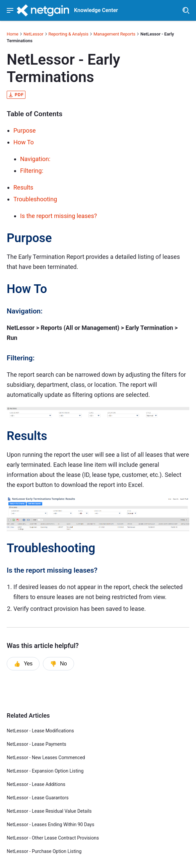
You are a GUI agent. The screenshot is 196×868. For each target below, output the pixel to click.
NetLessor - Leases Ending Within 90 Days (50, 824)
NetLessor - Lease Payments (37, 744)
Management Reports (114, 34)
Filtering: (32, 171)
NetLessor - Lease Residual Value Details (49, 811)
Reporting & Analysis (69, 34)
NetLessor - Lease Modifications (40, 731)
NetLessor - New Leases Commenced (46, 757)
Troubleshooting (35, 199)
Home (13, 34)
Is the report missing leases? (58, 216)
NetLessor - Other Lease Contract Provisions (53, 838)
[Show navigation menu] (10, 10)
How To (24, 142)
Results (23, 187)
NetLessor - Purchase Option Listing (44, 851)
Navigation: (35, 159)
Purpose (25, 130)
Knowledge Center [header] (96, 10)
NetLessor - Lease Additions (36, 784)
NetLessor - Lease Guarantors (38, 798)
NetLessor (34, 34)
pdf (16, 95)
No (58, 664)
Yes (23, 664)
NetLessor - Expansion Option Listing (45, 771)
